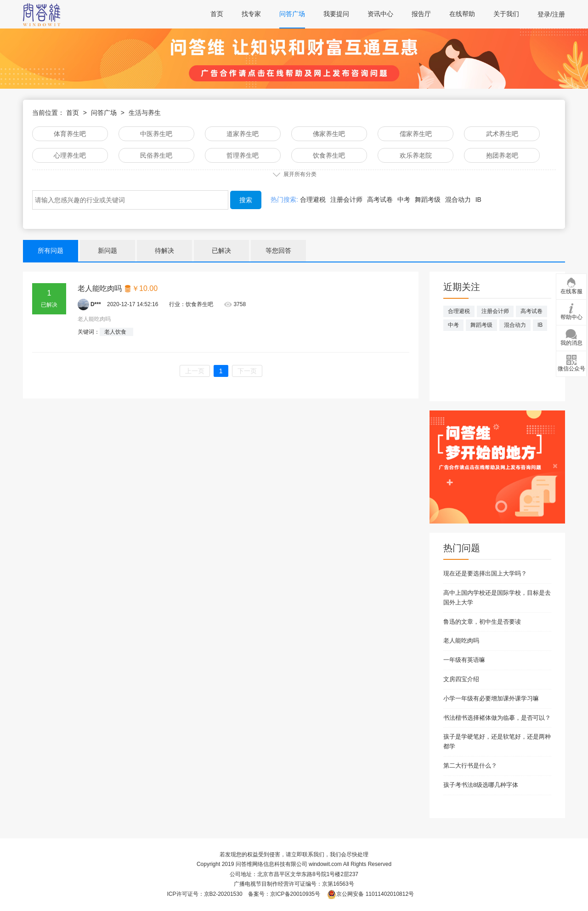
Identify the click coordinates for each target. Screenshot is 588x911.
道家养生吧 (243, 134)
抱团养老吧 (502, 155)
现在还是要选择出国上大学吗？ (485, 573)
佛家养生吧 (329, 134)
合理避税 (313, 199)
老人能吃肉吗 (118, 288)
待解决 (164, 251)
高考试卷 (380, 199)
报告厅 (421, 14)
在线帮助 (462, 14)
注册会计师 (346, 199)
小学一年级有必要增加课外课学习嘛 (491, 698)
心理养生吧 (70, 155)
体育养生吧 (70, 134)
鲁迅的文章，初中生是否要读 (482, 622)
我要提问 (336, 14)
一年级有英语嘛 (464, 660)
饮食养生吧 (329, 155)
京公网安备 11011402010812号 (370, 894)
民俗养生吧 (156, 155)
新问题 (107, 251)
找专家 (251, 14)
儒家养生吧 (416, 134)
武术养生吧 (502, 134)
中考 (404, 199)
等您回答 (278, 251)
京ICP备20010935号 (295, 894)
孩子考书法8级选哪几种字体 (481, 785)
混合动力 (458, 199)
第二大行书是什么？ (470, 766)
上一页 (195, 371)
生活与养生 (145, 113)
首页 (217, 14)
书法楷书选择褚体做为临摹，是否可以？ (497, 718)
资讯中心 (380, 14)
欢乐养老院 (416, 155)
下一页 (247, 371)
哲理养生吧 (243, 155)
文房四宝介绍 (461, 679)
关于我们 (506, 14)
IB (478, 199)
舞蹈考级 (428, 199)
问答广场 (292, 14)
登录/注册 (551, 14)
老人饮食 (115, 332)
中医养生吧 (156, 134)
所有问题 (51, 251)
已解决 (221, 251)
